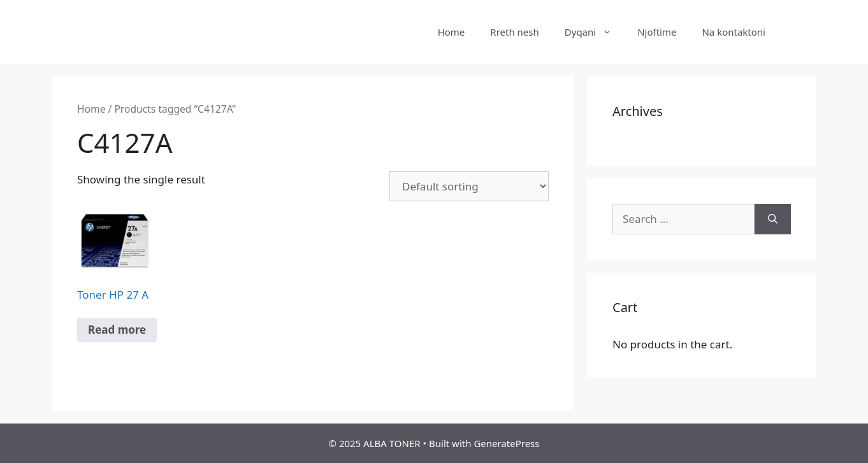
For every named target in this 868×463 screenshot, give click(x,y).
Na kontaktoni (734, 32)
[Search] (773, 219)
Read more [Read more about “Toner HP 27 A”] (117, 330)
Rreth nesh (514, 32)
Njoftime (657, 32)
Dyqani (595, 32)
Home (452, 32)
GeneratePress (506, 443)
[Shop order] (469, 186)
